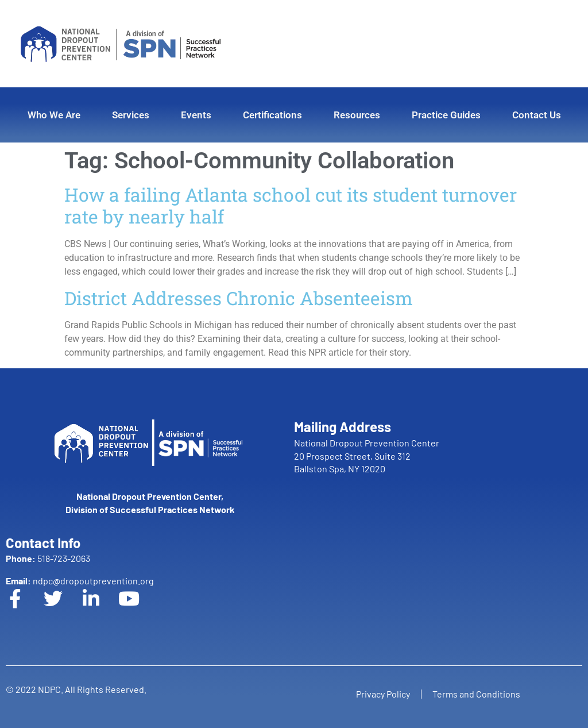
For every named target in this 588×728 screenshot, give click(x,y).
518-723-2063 (48, 558)
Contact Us (537, 115)
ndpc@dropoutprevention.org (80, 581)
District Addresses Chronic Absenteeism (239, 298)
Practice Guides (446, 115)
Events (196, 115)
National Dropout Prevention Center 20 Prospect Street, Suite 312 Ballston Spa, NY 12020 (367, 456)
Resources (357, 115)
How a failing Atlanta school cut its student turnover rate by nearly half (291, 205)
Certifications (272, 115)
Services (131, 115)
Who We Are (54, 115)
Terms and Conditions (477, 694)
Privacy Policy (382, 694)
